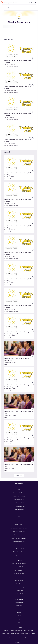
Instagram (19, 619)
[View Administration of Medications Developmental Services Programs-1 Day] (19, 322)
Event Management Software (19, 542)
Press (8, 634)
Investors (17, 634)
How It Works (7, 630)
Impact (12, 634)
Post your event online (19, 555)
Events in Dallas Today (19, 587)
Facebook (19, 612)
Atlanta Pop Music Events (19, 577)
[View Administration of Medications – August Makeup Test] (19, 348)
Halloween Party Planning (19, 545)
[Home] (2, 2)
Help (32, 630)
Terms (4, 637)
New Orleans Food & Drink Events (19, 563)
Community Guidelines (19, 510)
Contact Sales (19, 606)
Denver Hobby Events (19, 574)
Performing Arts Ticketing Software (19, 528)
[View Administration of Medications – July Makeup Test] (19, 401)
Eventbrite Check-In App (19, 499)
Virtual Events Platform (19, 548)
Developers (28, 634)
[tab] (6, 34)
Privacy (8, 637)
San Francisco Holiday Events (19, 567)
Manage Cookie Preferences (29, 637)
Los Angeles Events (19, 590)
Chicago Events (19, 584)
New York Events (19, 580)
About (25, 630)
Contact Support (19, 602)
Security (22, 634)
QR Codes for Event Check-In (19, 552)
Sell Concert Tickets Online (19, 531)
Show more (19, 475)
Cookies (20, 637)
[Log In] (24, 2)
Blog (29, 630)
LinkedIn (19, 616)
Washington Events (19, 594)
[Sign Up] (30, 2)
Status (33, 634)
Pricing (19, 489)
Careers (4, 634)
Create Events (19, 486)
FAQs (19, 513)
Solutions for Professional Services (19, 538)
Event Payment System (19, 535)
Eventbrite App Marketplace (19, 503)
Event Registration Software (19, 506)
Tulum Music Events (19, 570)
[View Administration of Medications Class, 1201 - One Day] (19, 50)
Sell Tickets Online (19, 525)
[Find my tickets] (16, 2)
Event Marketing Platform (19, 493)
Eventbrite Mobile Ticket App (19, 496)
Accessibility (14, 637)
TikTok (19, 622)
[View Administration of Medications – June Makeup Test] (19, 454)
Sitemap (19, 516)
